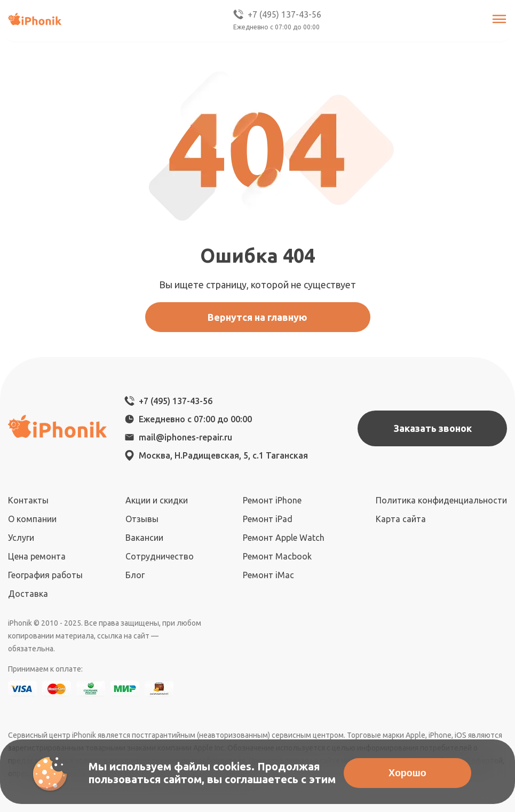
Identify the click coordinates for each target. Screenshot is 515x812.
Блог (135, 575)
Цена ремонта (37, 556)
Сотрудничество (160, 556)
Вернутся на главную (257, 317)
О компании (32, 519)
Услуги (21, 538)
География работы (45, 575)
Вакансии (144, 538)
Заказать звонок (433, 428)
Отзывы (142, 519)
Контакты (28, 500)
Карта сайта (401, 519)
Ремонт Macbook (277, 556)
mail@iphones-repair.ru (185, 437)
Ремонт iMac (268, 575)
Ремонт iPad (268, 519)
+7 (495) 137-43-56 (276, 14)
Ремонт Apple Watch (284, 538)
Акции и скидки (157, 500)
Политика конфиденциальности (441, 500)
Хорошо (407, 773)
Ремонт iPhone (272, 500)
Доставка (28, 594)
